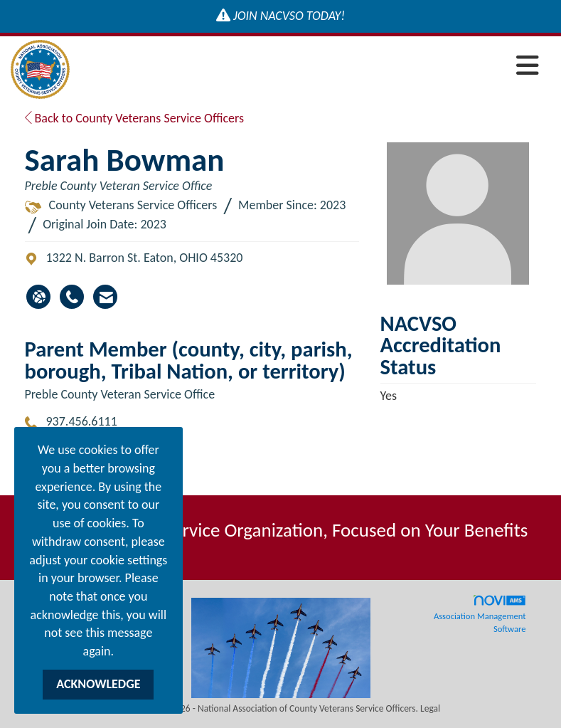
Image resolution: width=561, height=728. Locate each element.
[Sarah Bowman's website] (38, 297)
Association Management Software (480, 614)
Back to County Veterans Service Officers (135, 118)
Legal (430, 708)
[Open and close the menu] (308, 67)
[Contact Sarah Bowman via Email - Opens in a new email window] (105, 297)
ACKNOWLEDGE (98, 684)
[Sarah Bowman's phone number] (72, 297)
